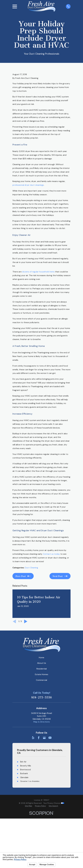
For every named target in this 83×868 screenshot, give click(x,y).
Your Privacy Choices (54, 803)
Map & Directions (42, 722)
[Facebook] (39, 738)
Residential (42, 669)
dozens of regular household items (38, 272)
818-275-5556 (42, 697)
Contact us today (51, 554)
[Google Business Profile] (44, 738)
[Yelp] (33, 738)
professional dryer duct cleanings (28, 185)
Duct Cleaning (31, 568)
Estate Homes (42, 674)
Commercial (42, 680)
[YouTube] (50, 738)
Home (42, 658)
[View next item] (26, 621)
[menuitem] (29, 806)
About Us (42, 663)
